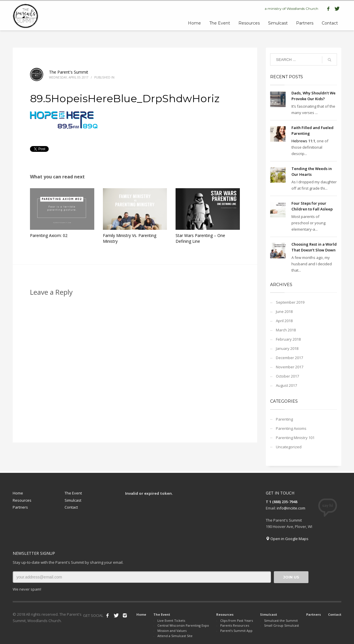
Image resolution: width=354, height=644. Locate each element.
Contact (71, 507)
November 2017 (290, 367)
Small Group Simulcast (281, 625)
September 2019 (290, 302)
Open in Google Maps (287, 539)
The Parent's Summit (69, 72)
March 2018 (286, 330)
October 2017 (287, 376)
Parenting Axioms (291, 428)
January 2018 (287, 348)
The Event (73, 493)
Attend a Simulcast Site (175, 636)
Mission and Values (172, 631)
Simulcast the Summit (281, 620)
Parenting (284, 419)
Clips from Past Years (237, 620)
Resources (22, 500)
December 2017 (289, 358)
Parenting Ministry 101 (295, 438)
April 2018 (284, 321)
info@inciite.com (291, 508)
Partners (20, 507)
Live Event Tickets (171, 620)
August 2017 (286, 385)
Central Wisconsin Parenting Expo (183, 625)
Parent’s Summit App (236, 631)
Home (18, 493)
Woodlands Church (302, 9)
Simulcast (73, 500)
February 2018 (288, 339)
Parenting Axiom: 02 (49, 235)
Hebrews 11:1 (303, 141)
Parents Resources (235, 625)
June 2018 (284, 311)
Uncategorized (289, 447)
